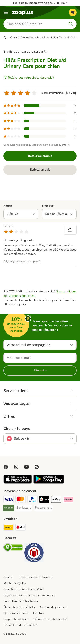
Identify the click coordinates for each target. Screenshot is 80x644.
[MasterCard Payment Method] (20, 500)
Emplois (39, 613)
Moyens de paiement (54, 607)
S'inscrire (40, 370)
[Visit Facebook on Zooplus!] (6, 467)
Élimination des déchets (19, 607)
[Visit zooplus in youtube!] (26, 467)
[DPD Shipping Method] (20, 528)
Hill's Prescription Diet (50, 37)
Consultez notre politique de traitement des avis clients (37, 145)
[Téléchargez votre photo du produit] (29, 78)
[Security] (13, 548)
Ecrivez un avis (40, 170)
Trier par (47, 206)
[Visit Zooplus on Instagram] (16, 467)
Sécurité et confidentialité (50, 619)
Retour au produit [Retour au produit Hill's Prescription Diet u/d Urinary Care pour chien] (40, 156)
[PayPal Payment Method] (32, 500)
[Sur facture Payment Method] (24, 508)
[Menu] (6, 12)
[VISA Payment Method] (9, 500)
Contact (9, 577)
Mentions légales (15, 583)
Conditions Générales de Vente (24, 589)
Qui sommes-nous (16, 613)
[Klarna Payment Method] (68, 500)
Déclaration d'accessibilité (20, 625)
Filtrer (8, 206)
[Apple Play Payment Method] (56, 500)
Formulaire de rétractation (21, 601)
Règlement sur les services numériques (29, 595)
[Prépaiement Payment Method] (43, 508)
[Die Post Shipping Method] (9, 528)
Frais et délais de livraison (36, 577)
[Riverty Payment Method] (9, 509)
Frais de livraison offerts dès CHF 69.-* (40, 3)
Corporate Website (16, 619)
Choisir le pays (17, 429)
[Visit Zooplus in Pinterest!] (37, 467)
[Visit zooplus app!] (18, 483)
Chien (14, 37)
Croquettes (27, 37)
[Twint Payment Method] (44, 500)
